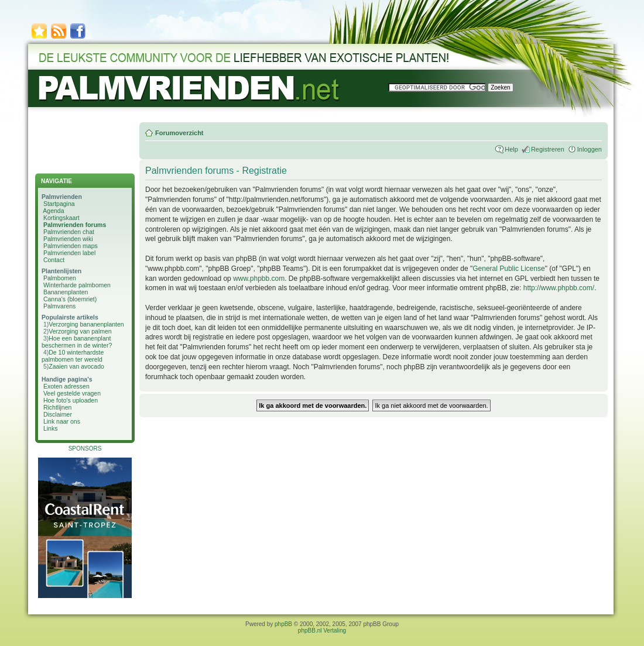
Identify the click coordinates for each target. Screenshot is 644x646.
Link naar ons (62, 421)
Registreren (548, 149)
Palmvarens (59, 306)
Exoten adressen (66, 386)
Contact (54, 260)
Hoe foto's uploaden (71, 400)
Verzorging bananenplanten (86, 324)
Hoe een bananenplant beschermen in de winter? (77, 342)
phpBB (283, 624)
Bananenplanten (66, 292)
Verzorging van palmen (80, 331)
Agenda (53, 211)
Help (511, 149)
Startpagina (59, 204)
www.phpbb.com (259, 279)
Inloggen (590, 149)
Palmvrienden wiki (68, 239)
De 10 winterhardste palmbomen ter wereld (73, 356)
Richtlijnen (57, 407)
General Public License (508, 269)
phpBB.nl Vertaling (322, 630)
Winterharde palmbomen (77, 285)
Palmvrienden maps (71, 246)
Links (51, 428)
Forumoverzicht (179, 133)
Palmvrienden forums (75, 225)
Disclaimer (58, 414)
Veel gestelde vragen (72, 393)
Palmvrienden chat (69, 232)
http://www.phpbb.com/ (559, 288)
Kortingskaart (61, 218)
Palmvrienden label (69, 253)
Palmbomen (60, 278)
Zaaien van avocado (76, 366)
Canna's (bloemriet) (70, 299)
